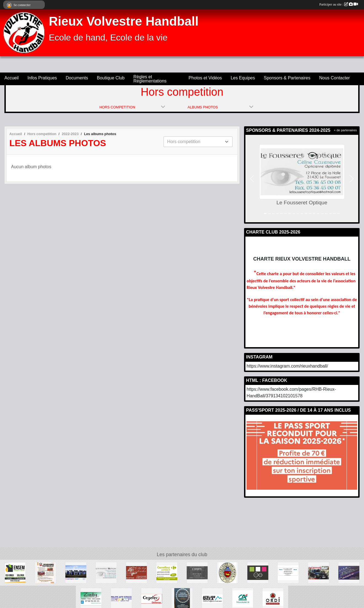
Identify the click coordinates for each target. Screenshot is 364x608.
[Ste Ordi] (273, 598)
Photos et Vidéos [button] (205, 78)
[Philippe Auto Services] (121, 598)
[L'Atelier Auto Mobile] (349, 572)
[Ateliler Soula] (212, 598)
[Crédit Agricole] (243, 598)
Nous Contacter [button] (334, 78)
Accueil (12, 78)
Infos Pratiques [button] (42, 78)
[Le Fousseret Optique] (106, 572)
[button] (252, 179)
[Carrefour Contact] (167, 572)
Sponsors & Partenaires (287, 78)
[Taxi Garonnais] (318, 572)
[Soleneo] (15, 572)
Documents (77, 78)
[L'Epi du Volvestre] (182, 598)
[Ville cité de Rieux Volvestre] (227, 572)
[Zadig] (91, 598)
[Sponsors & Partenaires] (45, 572)
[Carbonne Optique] (258, 572)
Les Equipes (243, 78)
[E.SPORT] (197, 572)
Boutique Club (111, 78)
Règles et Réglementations (150, 79)
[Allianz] (288, 572)
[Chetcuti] (76, 572)
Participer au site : (339, 4)
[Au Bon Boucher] (136, 572)
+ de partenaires (345, 130)
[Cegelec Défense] (152, 598)
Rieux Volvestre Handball (124, 21)
